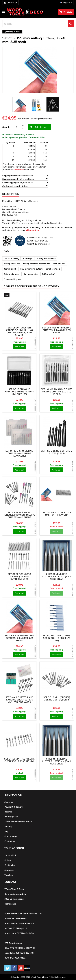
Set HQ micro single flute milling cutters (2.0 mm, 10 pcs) (57, 392)
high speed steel (31, 274)
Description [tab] (11, 194)
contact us (12, 3)
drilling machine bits (46, 258)
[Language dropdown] (66, 3)
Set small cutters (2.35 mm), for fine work (57, 514)
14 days (25, 186)
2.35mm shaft (49, 274)
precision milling (11, 258)
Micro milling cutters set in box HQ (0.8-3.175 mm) (57, 638)
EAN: (29, 241)
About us (9, 802)
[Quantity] (17, 127)
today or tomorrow (25, 175)
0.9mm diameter (12, 274)
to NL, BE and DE (25, 182)
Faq (6, 831)
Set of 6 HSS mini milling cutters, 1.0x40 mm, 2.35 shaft (19, 638)
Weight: (31, 244)
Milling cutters (32, 230)
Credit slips (10, 865)
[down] (23, 128)
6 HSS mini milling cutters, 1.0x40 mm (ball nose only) (57, 761)
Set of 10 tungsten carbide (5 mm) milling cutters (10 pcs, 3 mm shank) (19, 331)
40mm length (10, 269)
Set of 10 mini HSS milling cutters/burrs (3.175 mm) (19, 760)
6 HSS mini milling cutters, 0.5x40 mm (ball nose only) (57, 577)
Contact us (10, 841)
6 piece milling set (12, 279)
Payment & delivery (14, 807)
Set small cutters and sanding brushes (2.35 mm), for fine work (19, 700)
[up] (23, 126)
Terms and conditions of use (18, 822)
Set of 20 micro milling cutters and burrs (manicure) (19, 453)
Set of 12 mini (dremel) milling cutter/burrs (57, 698)
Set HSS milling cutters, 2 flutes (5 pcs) (57, 452)
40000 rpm (28, 258)
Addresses (9, 870)
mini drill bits (59, 264)
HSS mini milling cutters (31, 269)
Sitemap (8, 826)
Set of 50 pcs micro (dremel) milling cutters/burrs (19, 577)
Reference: (32, 238)
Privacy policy (11, 817)
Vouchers (9, 875)
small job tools (53, 269)
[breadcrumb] (12, 32)
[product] (19, 295)
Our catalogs (11, 836)
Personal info (11, 855)
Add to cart (39, 127)
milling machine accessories (37, 264)
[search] (38, 24)
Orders (8, 860)
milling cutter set (12, 264)
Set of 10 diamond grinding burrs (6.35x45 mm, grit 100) (19, 392)
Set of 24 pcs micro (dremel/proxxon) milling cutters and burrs (19, 515)
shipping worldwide (25, 179)
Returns (8, 812)
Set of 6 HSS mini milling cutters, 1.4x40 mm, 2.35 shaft (57, 330)
